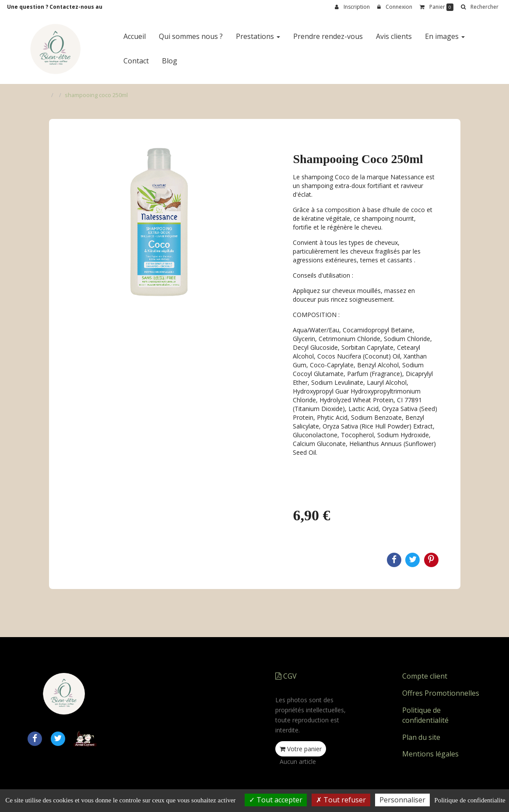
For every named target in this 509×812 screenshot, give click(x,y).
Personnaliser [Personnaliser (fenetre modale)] (402, 800)
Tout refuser (341, 800)
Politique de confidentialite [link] (470, 800)
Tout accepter (276, 800)
